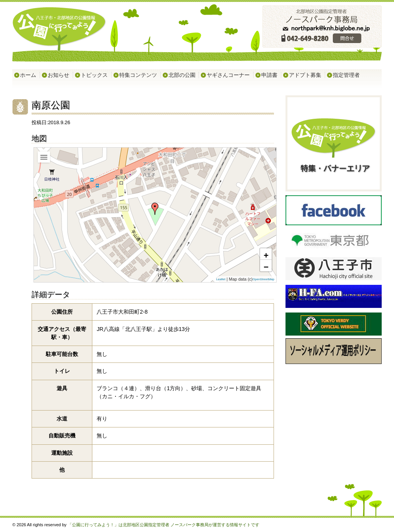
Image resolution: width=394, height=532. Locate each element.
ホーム (28, 75)
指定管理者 (346, 75)
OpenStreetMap (264, 280)
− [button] (266, 267)
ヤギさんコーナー (228, 75)
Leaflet (221, 280)
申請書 (269, 75)
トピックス (94, 75)
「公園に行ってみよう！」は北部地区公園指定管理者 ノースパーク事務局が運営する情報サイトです (164, 525)
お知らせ (58, 75)
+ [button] (266, 255)
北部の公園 (182, 75)
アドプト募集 (305, 75)
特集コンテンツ (138, 75)
